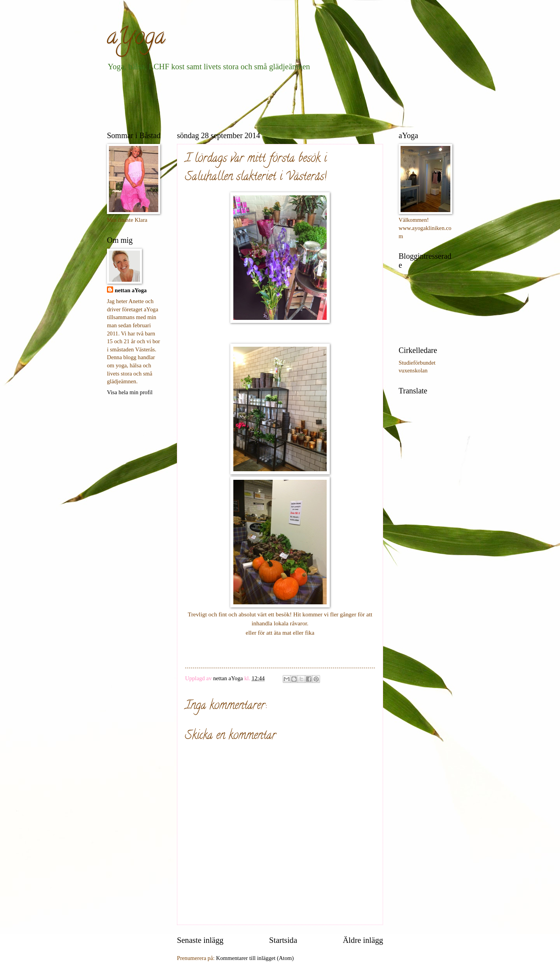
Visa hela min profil (130, 392)
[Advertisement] (248, 100)
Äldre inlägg (363, 940)
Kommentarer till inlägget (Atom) (255, 958)
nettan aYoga (131, 290)
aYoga (136, 39)
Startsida (283, 940)
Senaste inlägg (200, 940)
